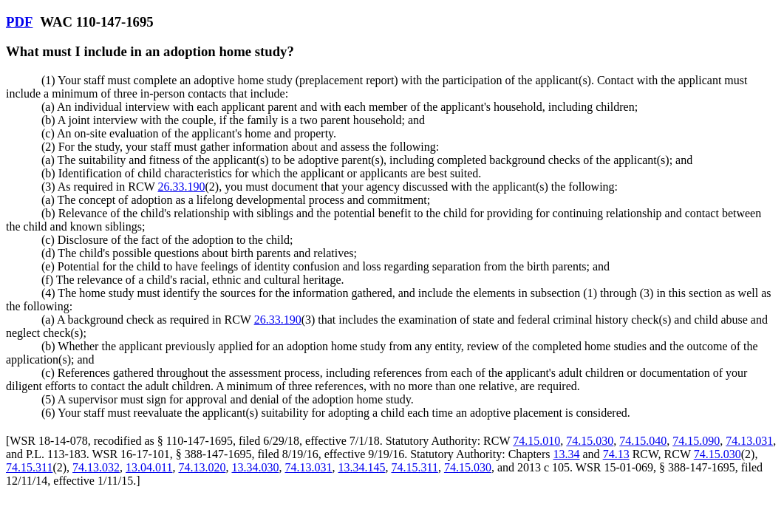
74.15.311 (29, 467)
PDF (19, 22)
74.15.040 (643, 441)
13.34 (567, 454)
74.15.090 (696, 441)
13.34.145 (361, 467)
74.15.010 (536, 441)
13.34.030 (255, 467)
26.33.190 (181, 187)
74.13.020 (202, 467)
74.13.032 (96, 467)
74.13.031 (749, 441)
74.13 (616, 454)
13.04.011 (149, 467)
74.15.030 (590, 441)
